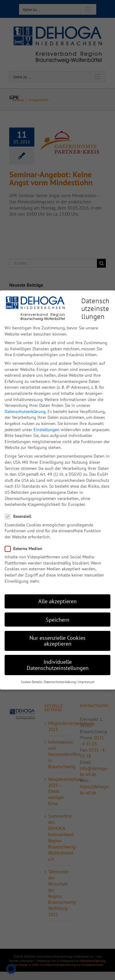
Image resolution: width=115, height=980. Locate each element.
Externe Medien (26, 548)
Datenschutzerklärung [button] (60, 682)
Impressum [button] (86, 682)
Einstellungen (46, 429)
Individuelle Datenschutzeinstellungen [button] (58, 665)
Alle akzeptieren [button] (57, 601)
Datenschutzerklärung (25, 411)
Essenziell (21, 516)
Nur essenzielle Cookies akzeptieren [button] (57, 640)
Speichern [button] (57, 619)
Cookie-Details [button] (31, 682)
